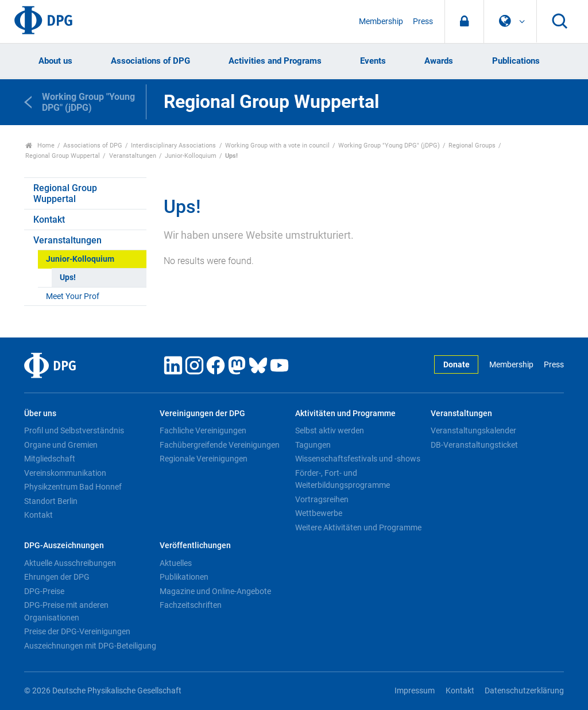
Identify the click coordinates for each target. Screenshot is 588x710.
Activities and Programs (275, 61)
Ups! (68, 278)
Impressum (415, 691)
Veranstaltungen (133, 156)
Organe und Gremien (61, 445)
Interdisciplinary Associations (173, 146)
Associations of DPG (150, 61)
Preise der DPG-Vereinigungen (77, 631)
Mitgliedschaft (50, 459)
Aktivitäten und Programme (345, 414)
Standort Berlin (51, 501)
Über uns (40, 414)
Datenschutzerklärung (524, 691)
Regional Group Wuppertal (63, 156)
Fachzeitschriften (191, 605)
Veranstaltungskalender (473, 430)
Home (40, 146)
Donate (457, 365)
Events (373, 61)
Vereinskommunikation (65, 473)
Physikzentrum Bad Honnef (73, 487)
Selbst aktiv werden (330, 430)
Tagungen (313, 445)
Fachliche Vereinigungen (203, 430)
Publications (516, 61)
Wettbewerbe (319, 513)
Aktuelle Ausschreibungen (70, 563)
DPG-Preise (44, 591)
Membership (381, 22)
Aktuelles (176, 563)
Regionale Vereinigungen (204, 459)
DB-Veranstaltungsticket (474, 445)
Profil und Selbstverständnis (74, 430)
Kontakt (49, 220)
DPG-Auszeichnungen (64, 546)
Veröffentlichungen (195, 546)
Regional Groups (472, 146)
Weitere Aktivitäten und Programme (358, 527)
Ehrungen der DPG (57, 577)
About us (55, 61)
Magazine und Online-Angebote (215, 591)
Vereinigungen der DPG (202, 414)
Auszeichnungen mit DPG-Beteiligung (90, 646)
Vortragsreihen (322, 499)
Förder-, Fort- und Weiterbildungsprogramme (343, 479)
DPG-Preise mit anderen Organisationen (66, 611)
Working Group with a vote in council (277, 146)
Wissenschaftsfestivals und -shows (358, 459)
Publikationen (184, 577)
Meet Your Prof (73, 296)
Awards (439, 61)
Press (423, 22)
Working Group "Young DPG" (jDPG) (389, 146)
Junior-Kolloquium (191, 156)
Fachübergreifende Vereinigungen (220, 445)
